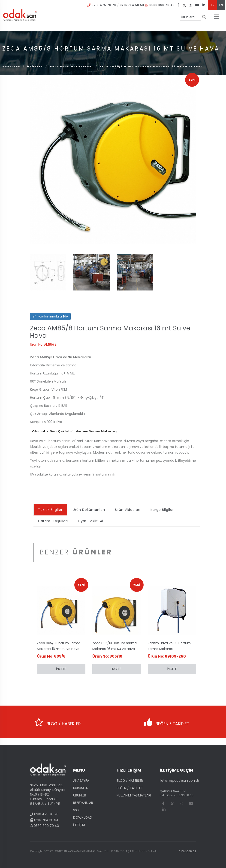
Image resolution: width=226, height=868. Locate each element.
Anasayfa (11, 66)
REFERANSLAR (83, 803)
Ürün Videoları (128, 510)
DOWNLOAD (83, 817)
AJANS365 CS (187, 851)
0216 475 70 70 (104, 5)
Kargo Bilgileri (163, 510)
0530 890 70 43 (162, 5)
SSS (76, 810)
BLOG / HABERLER (57, 721)
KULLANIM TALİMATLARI (134, 795)
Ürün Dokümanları (89, 510)
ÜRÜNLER (35, 66)
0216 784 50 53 (132, 5)
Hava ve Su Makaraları (71, 66)
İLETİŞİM (79, 825)
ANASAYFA (81, 781)
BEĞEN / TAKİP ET (165, 721)
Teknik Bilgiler (51, 510)
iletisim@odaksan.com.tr (180, 781)
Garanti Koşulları (53, 521)
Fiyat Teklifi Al (91, 521)
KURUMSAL (81, 788)
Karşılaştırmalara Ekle (50, 316)
